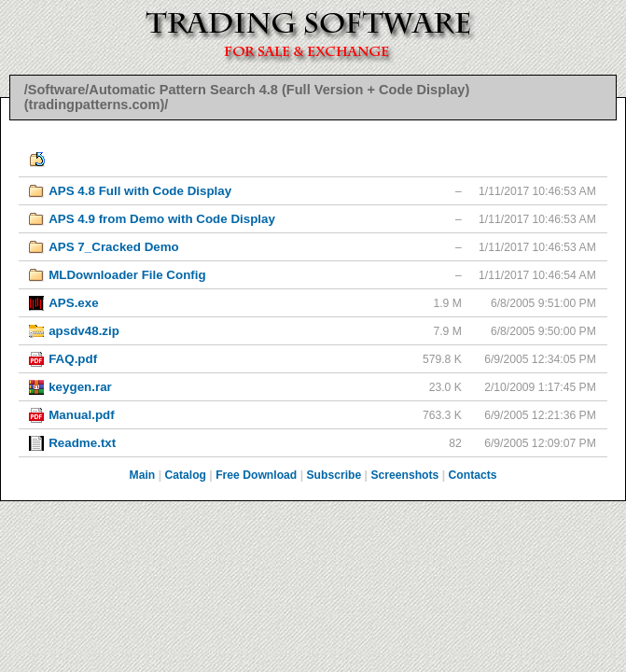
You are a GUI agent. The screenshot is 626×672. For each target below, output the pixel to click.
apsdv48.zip (84, 331)
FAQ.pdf (73, 359)
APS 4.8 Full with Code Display (140, 191)
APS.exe (73, 303)
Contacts (473, 475)
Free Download (256, 475)
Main (143, 475)
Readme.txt (82, 443)
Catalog (185, 475)
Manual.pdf (82, 415)
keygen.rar (80, 387)
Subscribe (334, 475)
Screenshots (404, 475)
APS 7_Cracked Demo (114, 247)
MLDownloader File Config (127, 275)
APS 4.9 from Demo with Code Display (162, 219)
